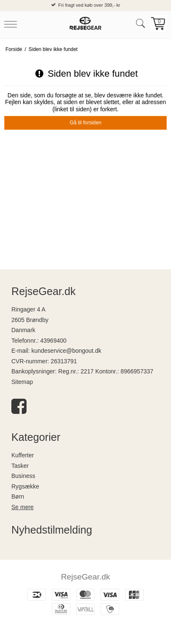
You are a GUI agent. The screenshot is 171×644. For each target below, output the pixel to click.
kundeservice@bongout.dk (66, 351)
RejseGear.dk (86, 577)
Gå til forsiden (85, 123)
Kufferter (23, 455)
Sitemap (22, 382)
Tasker (20, 466)
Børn (18, 496)
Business (23, 476)
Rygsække (25, 486)
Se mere (23, 507)
